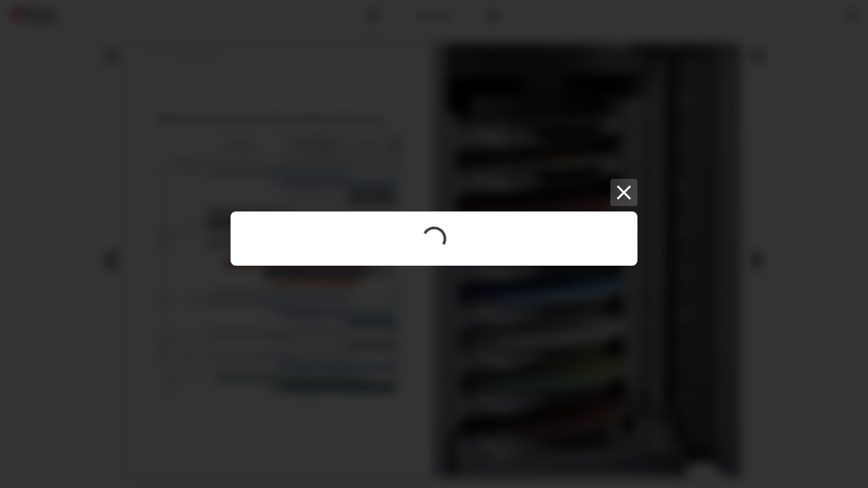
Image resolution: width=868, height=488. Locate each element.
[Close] (624, 192)
